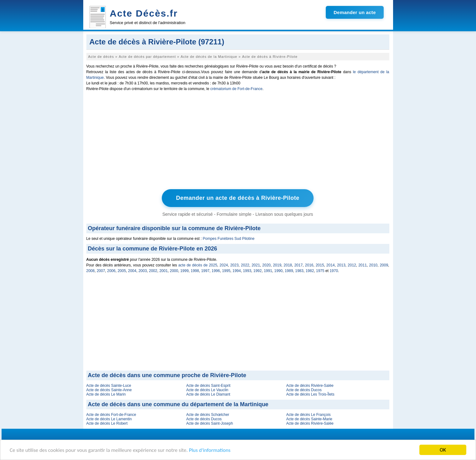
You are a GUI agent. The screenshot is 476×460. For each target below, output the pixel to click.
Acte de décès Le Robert (107, 423)
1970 (334, 271)
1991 (268, 271)
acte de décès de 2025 (198, 265)
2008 (91, 271)
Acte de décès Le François (308, 415)
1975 (320, 271)
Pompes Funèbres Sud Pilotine (229, 239)
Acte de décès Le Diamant (208, 394)
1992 (258, 271)
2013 (341, 265)
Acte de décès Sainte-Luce (109, 386)
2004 (132, 271)
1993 (247, 271)
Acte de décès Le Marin (106, 394)
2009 (384, 265)
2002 (153, 271)
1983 (299, 271)
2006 (111, 271)
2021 (256, 265)
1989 (289, 271)
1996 (216, 271)
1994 (237, 271)
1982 (310, 271)
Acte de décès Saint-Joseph (210, 423)
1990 (278, 271)
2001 (164, 271)
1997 (205, 271)
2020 (266, 265)
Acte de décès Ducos (304, 390)
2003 (143, 271)
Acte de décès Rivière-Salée (310, 386)
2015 (320, 265)
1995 (226, 271)
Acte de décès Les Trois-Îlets (310, 394)
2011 (363, 265)
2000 (174, 271)
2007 (101, 271)
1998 (195, 271)
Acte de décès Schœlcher (208, 415)
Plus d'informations (210, 450)
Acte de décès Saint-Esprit (208, 386)
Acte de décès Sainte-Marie (309, 419)
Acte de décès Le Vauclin (207, 390)
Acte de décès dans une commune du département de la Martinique (178, 404)
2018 (288, 265)
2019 (277, 265)
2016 (309, 265)
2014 (331, 265)
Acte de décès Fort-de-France (111, 415)
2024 (224, 265)
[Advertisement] (238, 142)
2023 (235, 265)
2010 (373, 265)
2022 (245, 265)
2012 (352, 265)
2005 (122, 271)
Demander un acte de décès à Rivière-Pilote (238, 198)
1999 (184, 271)
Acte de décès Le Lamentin (109, 419)
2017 (298, 265)
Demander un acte (355, 12)
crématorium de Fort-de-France (236, 89)
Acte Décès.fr (144, 13)
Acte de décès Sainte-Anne (109, 390)
